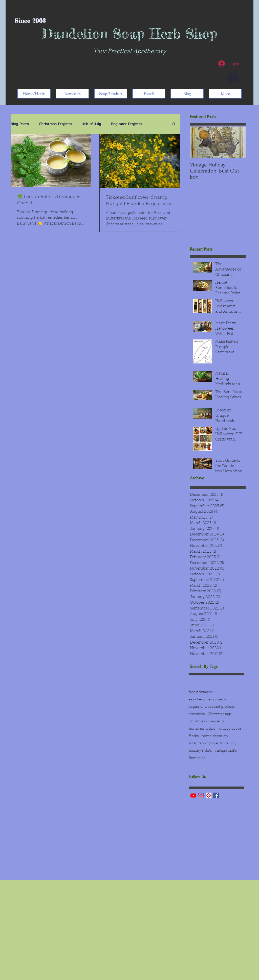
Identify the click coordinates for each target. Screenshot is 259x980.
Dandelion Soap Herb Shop (130, 33)
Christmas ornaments (206, 722)
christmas (197, 714)
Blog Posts (20, 124)
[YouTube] (193, 795)
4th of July (92, 124)
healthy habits (200, 751)
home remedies (202, 729)
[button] (233, 76)
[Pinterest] (209, 795)
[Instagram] (201, 795)
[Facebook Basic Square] (216, 795)
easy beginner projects (208, 700)
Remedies (197, 758)
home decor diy (215, 736)
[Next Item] (238, 142)
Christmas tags (220, 714)
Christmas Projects (56, 124)
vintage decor (230, 729)
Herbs (194, 736)
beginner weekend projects (212, 707)
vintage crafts (226, 751)
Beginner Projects (127, 124)
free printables (201, 692)
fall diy (231, 744)
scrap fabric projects (206, 744)
